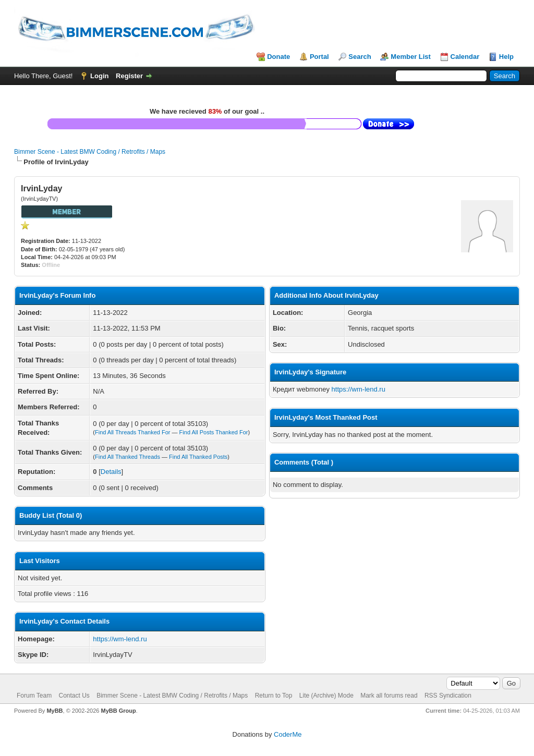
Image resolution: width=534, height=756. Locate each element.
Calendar (465, 57)
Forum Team (34, 696)
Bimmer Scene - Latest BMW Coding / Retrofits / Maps (90, 152)
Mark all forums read (389, 696)
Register (129, 76)
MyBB (54, 711)
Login (99, 76)
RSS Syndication (448, 696)
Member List (411, 57)
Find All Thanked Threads (128, 457)
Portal (319, 57)
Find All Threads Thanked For (133, 432)
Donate (278, 57)
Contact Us (74, 696)
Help (506, 57)
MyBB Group (118, 711)
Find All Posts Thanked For (214, 432)
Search (360, 57)
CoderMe (288, 734)
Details (111, 472)
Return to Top (274, 696)
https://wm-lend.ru (120, 639)
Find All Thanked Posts (198, 457)
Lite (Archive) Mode (326, 696)
